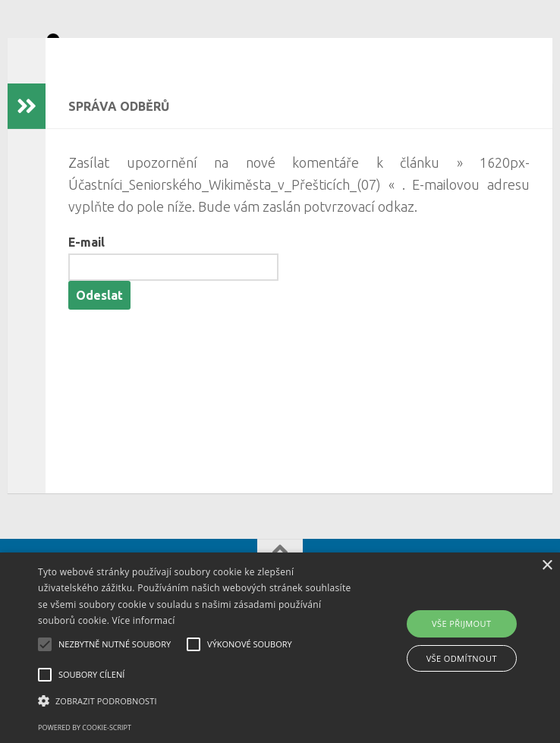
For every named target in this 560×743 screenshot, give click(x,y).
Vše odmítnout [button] (462, 658)
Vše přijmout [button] (461, 623)
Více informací (144, 620)
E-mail (87, 265)
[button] (195, 701)
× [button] (547, 566)
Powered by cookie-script (85, 727)
